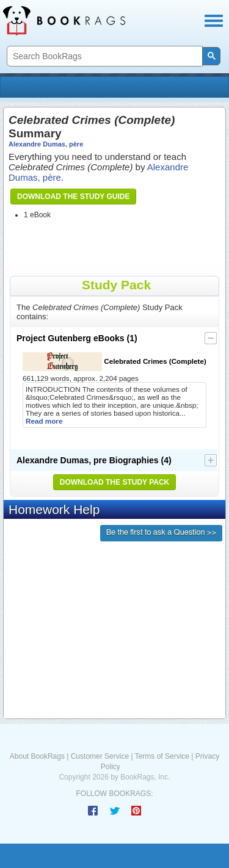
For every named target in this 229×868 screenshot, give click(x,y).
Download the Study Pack (115, 482)
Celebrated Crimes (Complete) (114, 362)
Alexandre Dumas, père (46, 144)
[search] (104, 56)
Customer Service (100, 756)
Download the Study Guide (73, 197)
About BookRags (37, 756)
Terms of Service (162, 756)
